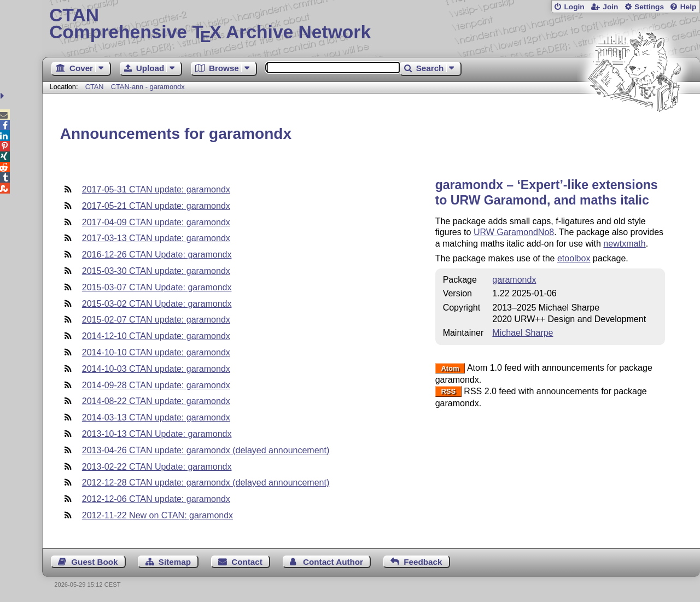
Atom (450, 368)
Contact (247, 562)
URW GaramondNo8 (514, 232)
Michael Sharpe (523, 333)
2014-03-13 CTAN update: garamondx (156, 417)
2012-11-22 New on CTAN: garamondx (157, 515)
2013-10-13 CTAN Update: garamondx (157, 434)
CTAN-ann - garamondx (148, 87)
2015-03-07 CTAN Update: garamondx (157, 287)
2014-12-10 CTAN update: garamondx (156, 336)
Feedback (423, 562)
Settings (649, 7)
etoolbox (574, 258)
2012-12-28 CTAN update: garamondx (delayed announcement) (206, 483)
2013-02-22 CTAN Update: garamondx (157, 467)
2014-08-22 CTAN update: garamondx (156, 401)
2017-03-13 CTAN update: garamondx (156, 238)
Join (610, 7)
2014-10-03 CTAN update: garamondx (156, 369)
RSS (448, 392)
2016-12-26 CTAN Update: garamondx (157, 255)
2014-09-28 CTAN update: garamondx (156, 385)
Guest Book (94, 562)
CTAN (95, 87)
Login (574, 7)
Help (689, 7)
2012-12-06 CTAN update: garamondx (156, 499)
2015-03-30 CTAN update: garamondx (156, 271)
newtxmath (624, 244)
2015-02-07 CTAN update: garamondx (156, 320)
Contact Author (333, 562)
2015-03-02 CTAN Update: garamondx (157, 304)
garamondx (514, 280)
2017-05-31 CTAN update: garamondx (156, 189)
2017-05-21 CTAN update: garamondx (156, 206)
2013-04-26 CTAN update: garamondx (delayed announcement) (206, 450)
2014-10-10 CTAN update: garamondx (156, 352)
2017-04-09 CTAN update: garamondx (156, 222)
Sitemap (175, 562)
